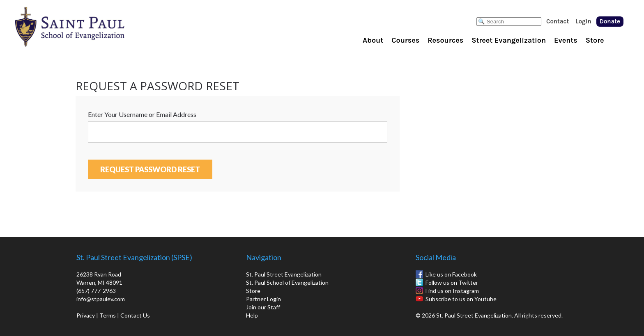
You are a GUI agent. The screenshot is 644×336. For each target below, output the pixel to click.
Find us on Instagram (452, 291)
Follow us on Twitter (452, 282)
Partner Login (263, 299)
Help (252, 315)
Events (566, 40)
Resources (445, 40)
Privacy (86, 315)
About (373, 40)
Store (595, 40)
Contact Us (135, 315)
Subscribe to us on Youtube (461, 299)
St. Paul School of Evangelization (86, 27)
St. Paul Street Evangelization (284, 274)
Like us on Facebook (451, 274)
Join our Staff (263, 307)
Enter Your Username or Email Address (142, 114)
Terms (108, 315)
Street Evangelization (509, 40)
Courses (405, 40)
